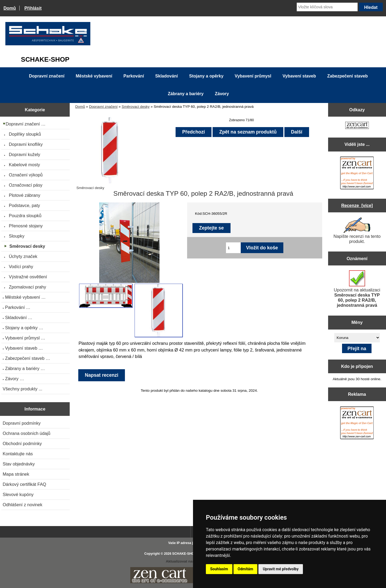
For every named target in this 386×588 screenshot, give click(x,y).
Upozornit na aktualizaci (357, 289)
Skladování (166, 76)
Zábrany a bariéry (186, 94)
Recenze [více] (357, 205)
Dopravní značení (103, 107)
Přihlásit (33, 8)
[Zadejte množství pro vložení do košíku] (233, 248)
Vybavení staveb (299, 76)
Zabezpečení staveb (348, 76)
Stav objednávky (19, 464)
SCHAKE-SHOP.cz (186, 554)
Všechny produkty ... (23, 389)
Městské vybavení (94, 76)
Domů (10, 8)
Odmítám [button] (246, 569)
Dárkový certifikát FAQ (24, 484)
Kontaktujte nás (18, 454)
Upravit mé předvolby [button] (281, 569)
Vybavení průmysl (253, 76)
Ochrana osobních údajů (27, 433)
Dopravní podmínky (22, 423)
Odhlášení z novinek (23, 505)
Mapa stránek (16, 474)
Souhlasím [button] (219, 569)
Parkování (134, 76)
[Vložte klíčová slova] (327, 7)
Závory (222, 94)
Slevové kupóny (18, 494)
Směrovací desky (136, 107)
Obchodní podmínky (22, 443)
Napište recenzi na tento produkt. (357, 231)
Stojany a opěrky (206, 76)
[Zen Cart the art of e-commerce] (357, 126)
